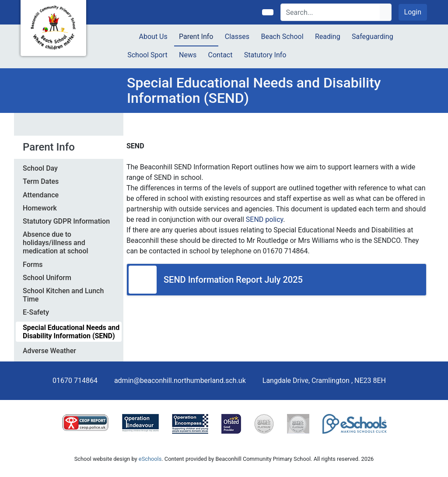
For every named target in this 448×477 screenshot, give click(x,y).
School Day (40, 168)
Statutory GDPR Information (66, 221)
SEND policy (264, 219)
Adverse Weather (49, 351)
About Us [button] (153, 37)
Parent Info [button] (196, 37)
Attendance (41, 195)
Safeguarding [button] (373, 37)
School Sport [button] (147, 55)
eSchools (150, 459)
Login (413, 12)
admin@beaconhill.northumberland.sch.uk (180, 381)
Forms (33, 265)
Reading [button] (328, 37)
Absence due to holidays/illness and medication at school (56, 243)
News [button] (188, 55)
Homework (40, 208)
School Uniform (47, 278)
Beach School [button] (282, 37)
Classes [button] (237, 37)
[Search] (331, 12)
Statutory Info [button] (265, 55)
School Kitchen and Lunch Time (63, 295)
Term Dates (41, 181)
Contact (220, 55)
